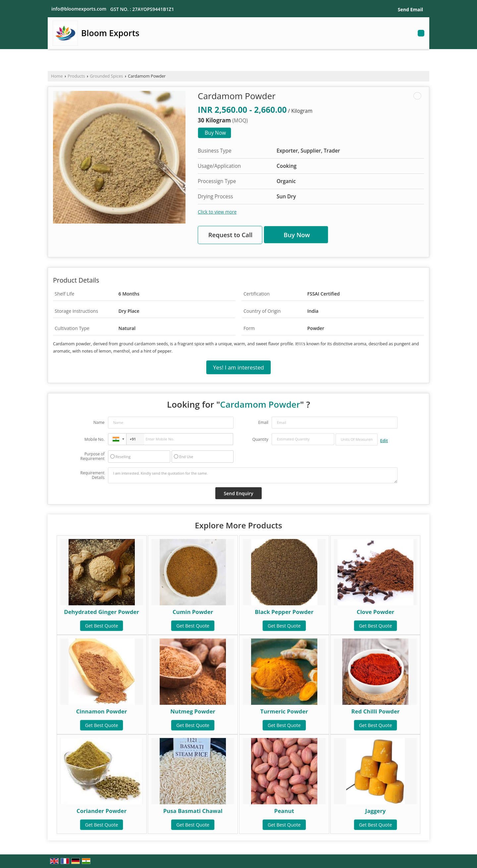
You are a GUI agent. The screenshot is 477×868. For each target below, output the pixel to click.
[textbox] (357, 439)
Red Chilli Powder (375, 711)
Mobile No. (95, 439)
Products (76, 76)
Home (57, 76)
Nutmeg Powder (193, 711)
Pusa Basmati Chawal (193, 811)
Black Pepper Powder (284, 612)
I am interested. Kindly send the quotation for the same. (253, 475)
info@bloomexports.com (79, 9)
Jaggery (376, 811)
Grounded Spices (106, 76)
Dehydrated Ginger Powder (102, 612)
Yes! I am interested (238, 367)
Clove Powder (375, 612)
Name (99, 422)
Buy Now (215, 133)
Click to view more (217, 212)
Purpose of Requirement (92, 456)
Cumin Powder (193, 612)
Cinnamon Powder (102, 711)
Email (263, 422)
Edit (384, 441)
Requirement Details (92, 475)
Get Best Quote (102, 626)
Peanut (284, 811)
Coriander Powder (102, 811)
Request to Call (231, 235)
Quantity (260, 439)
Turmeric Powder (284, 711)
